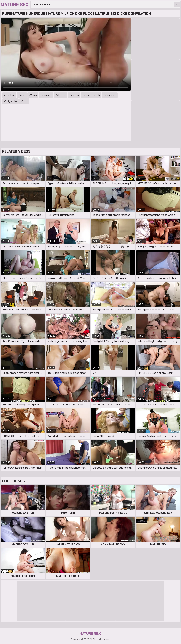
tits (26, 101)
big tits (62, 95)
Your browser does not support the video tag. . (66, 54)
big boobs (12, 101)
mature (11, 95)
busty (76, 95)
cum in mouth (93, 95)
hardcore (111, 95)
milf (23, 95)
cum (34, 95)
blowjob (48, 95)
